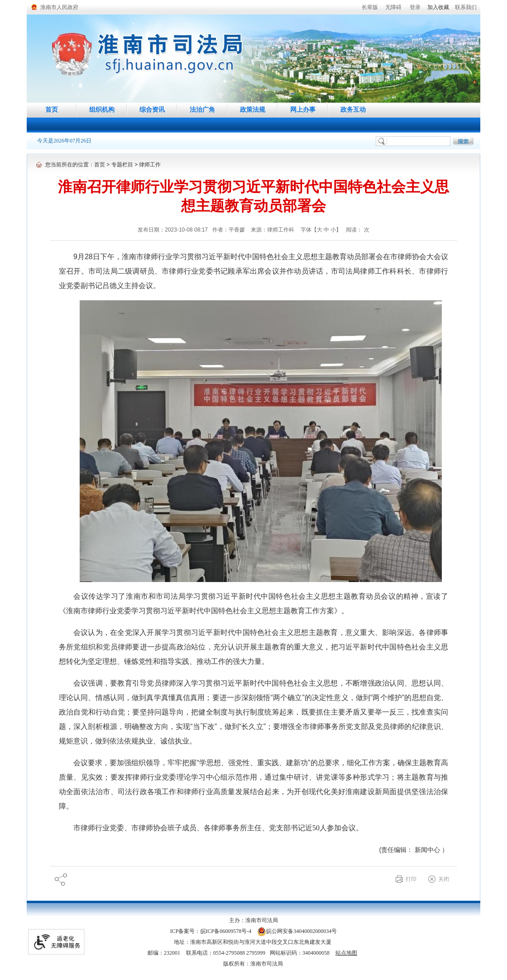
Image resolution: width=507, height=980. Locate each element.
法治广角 (202, 110)
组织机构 (102, 110)
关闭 (444, 879)
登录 (415, 7)
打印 (411, 879)
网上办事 (303, 110)
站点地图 (346, 953)
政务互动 (353, 110)
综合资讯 (152, 110)
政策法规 (253, 110)
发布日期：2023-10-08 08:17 (173, 230)
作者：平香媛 (229, 230)
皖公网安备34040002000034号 (297, 931)
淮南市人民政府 (59, 7)
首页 (52, 110)
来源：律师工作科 (273, 230)
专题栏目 (122, 165)
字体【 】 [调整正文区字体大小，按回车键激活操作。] (321, 230)
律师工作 (150, 165)
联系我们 (466, 7)
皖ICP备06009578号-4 (226, 931)
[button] (370, 7)
